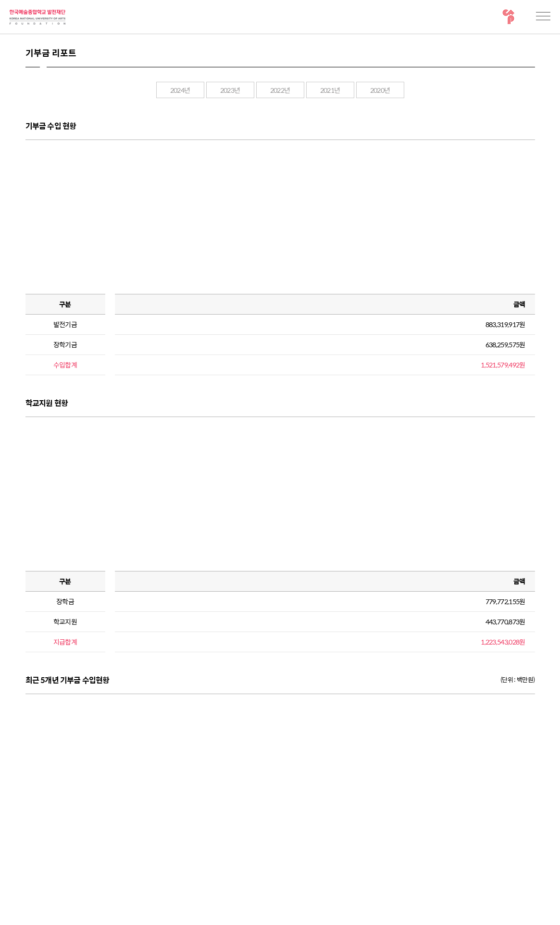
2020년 (380, 90)
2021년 (330, 90)
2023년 (230, 90)
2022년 (280, 90)
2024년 (180, 90)
